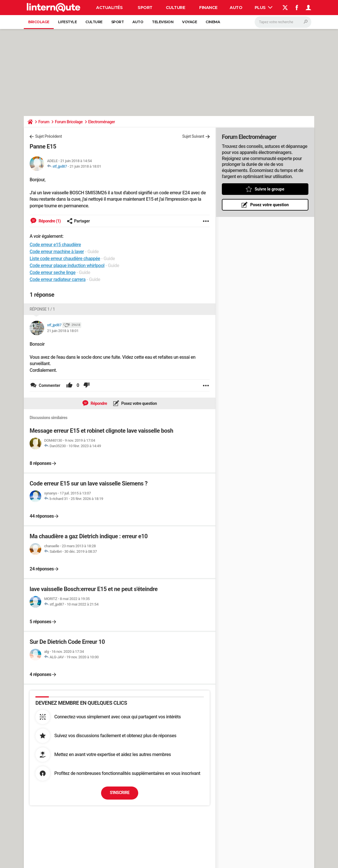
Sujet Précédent (48, 136)
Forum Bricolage (69, 122)
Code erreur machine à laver (57, 252)
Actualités (109, 8)
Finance (208, 8)
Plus (264, 8)
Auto (236, 8)
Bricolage (39, 22)
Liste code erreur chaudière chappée (65, 259)
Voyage (189, 22)
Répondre (98, 403)
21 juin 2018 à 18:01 (85, 166)
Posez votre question (139, 403)
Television (163, 22)
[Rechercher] (283, 22)
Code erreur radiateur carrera (57, 279)
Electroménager (102, 122)
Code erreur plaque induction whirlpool (67, 266)
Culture (176, 8)
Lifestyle (68, 22)
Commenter (49, 385)
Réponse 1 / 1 (42, 309)
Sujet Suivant (193, 136)
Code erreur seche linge (53, 272)
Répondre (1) (49, 221)
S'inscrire (120, 793)
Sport (145, 8)
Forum (44, 122)
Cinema (213, 22)
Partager (78, 221)
